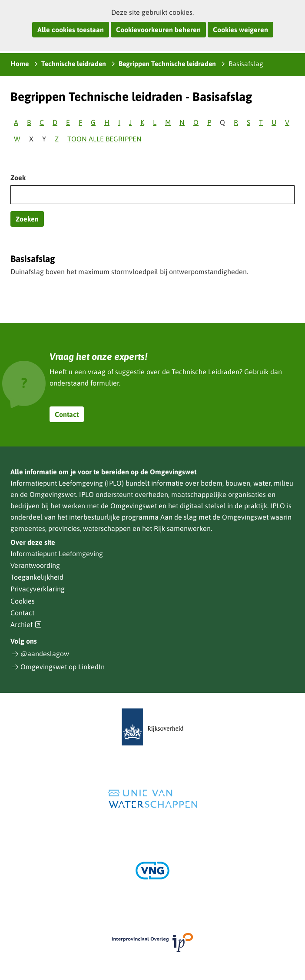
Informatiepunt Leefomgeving (57, 554)
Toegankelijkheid (37, 577)
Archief (26, 625)
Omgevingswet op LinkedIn (63, 667)
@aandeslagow (45, 654)
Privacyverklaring (38, 589)
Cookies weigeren (240, 30)
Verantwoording (35, 565)
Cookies (23, 601)
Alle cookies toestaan (71, 30)
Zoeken (27, 219)
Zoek (18, 178)
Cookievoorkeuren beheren (158, 30)
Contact (67, 414)
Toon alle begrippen (104, 139)
